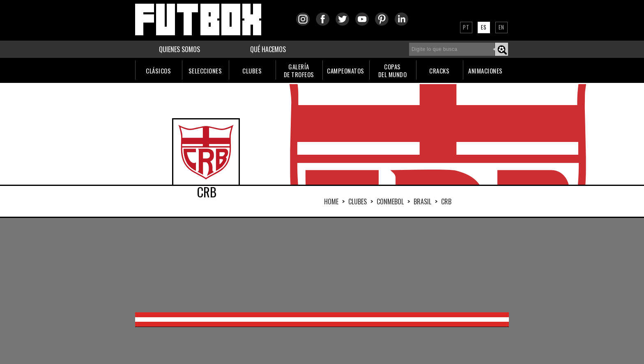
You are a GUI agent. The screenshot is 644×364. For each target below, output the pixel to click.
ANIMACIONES (485, 71)
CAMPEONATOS (346, 71)
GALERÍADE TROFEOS (299, 70)
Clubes (358, 201)
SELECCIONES (205, 71)
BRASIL (422, 201)
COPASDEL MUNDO (393, 70)
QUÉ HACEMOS (268, 49)
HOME (331, 201)
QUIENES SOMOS (179, 49)
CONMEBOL (390, 201)
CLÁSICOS (158, 71)
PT (466, 27)
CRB (446, 201)
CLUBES (252, 71)
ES (484, 27)
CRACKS (439, 71)
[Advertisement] (322, 265)
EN (501, 27)
